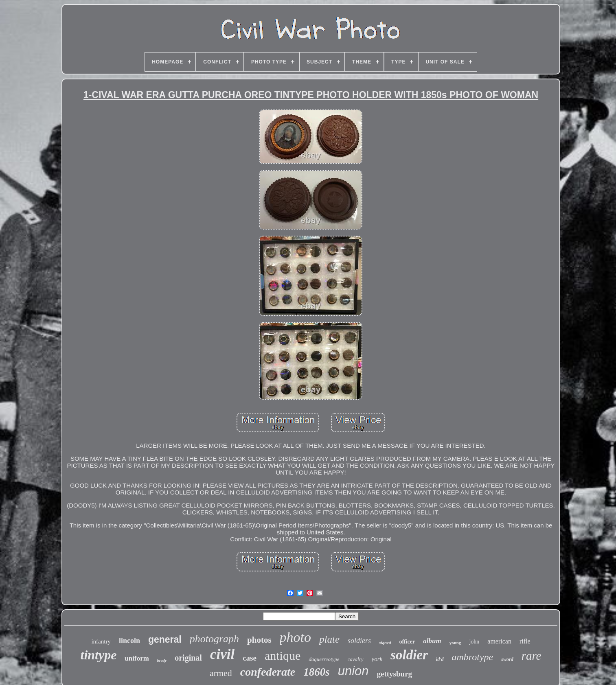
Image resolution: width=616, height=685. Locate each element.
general (165, 639)
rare (532, 656)
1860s (317, 672)
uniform (137, 658)
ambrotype (473, 657)
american (499, 641)
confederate (268, 672)
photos (259, 640)
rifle (525, 641)
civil (222, 654)
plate (329, 639)
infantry (101, 641)
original (188, 658)
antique (283, 655)
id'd (440, 659)
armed (221, 673)
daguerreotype (324, 659)
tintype (98, 655)
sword (507, 659)
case (250, 658)
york (377, 659)
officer (407, 642)
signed (385, 643)
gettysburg (395, 674)
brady (162, 660)
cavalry (356, 659)
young (455, 643)
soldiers (359, 641)
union (353, 671)
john (474, 642)
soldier (409, 655)
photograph (214, 639)
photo (295, 637)
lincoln (129, 641)
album (432, 641)
